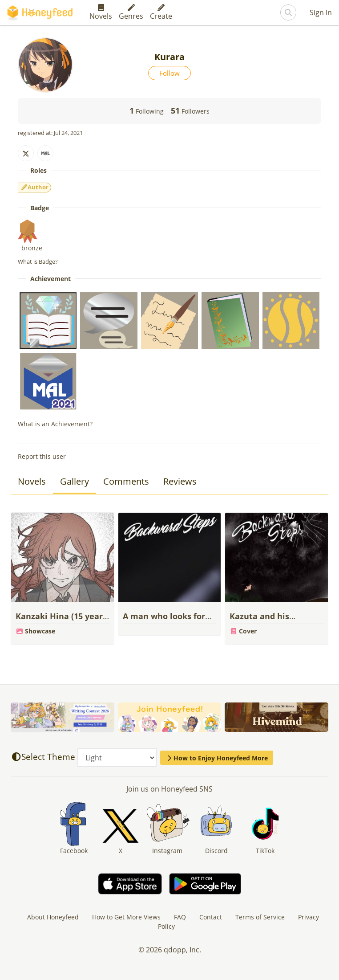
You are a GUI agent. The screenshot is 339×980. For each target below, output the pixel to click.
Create (161, 12)
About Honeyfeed (53, 917)
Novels (101, 12)
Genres (131, 12)
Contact (211, 917)
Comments (126, 481)
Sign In (321, 12)
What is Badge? (38, 261)
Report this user (42, 456)
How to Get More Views (126, 917)
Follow (169, 73)
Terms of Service (260, 917)
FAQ (180, 917)
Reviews (180, 481)
